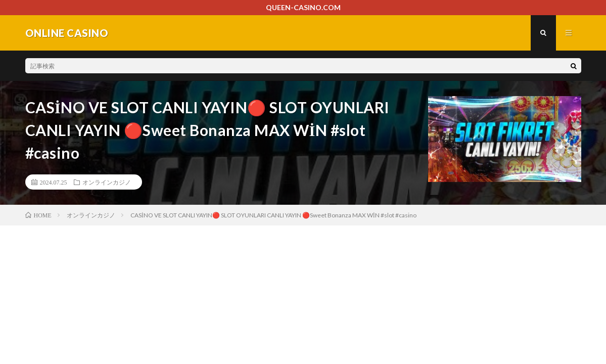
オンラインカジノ (107, 182)
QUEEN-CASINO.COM (303, 7)
